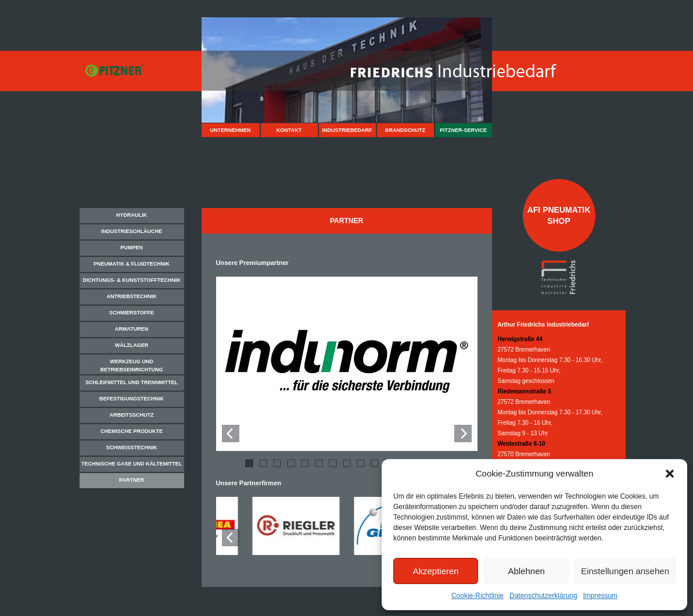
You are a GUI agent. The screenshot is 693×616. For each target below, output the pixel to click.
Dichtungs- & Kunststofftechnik (131, 280)
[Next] (463, 434)
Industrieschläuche (132, 231)
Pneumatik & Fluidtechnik (132, 264)
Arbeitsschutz (132, 415)
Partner (132, 480)
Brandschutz (405, 130)
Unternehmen (230, 130)
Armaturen (132, 329)
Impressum (600, 596)
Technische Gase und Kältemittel (132, 464)
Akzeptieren (435, 571)
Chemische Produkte (132, 431)
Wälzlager (132, 345)
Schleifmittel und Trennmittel (132, 382)
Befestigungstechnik (132, 399)
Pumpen (132, 248)
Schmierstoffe (132, 313)
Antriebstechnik (131, 296)
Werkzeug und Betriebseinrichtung (131, 366)
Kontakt (289, 130)
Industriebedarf (347, 130)
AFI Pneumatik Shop (559, 215)
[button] (670, 474)
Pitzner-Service (463, 130)
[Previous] (231, 434)
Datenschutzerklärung (543, 596)
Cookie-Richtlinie (477, 596)
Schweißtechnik (131, 447)
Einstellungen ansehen (625, 571)
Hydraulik (132, 215)
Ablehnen (526, 571)
